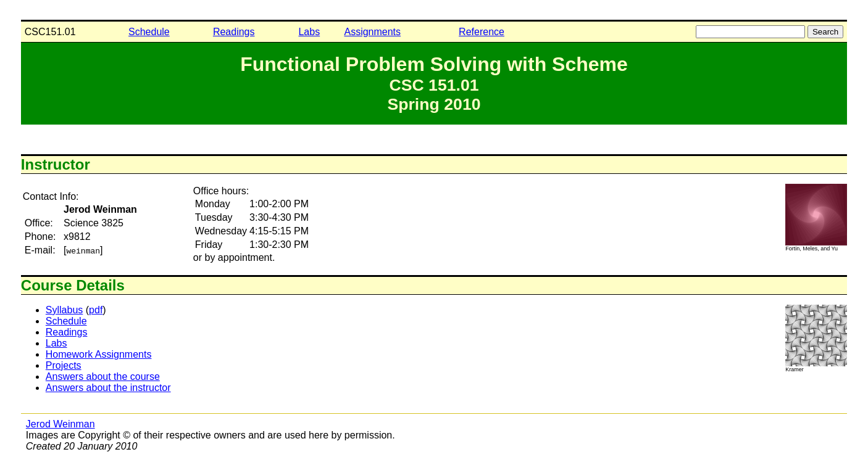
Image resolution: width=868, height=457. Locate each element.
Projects (64, 365)
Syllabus (64, 310)
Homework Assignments (99, 354)
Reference (482, 32)
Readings (234, 32)
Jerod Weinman (61, 424)
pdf (96, 310)
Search (825, 32)
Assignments (372, 32)
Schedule (149, 32)
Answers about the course (103, 377)
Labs (309, 32)
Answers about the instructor (108, 388)
